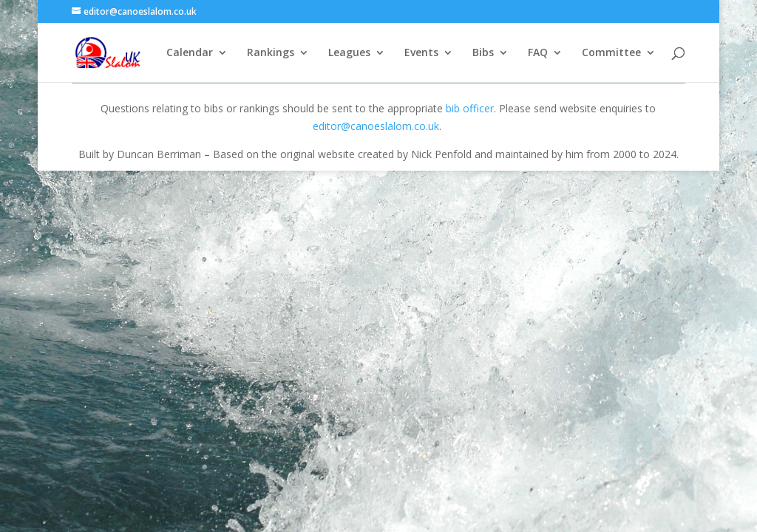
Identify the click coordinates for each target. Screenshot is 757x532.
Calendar (190, 53)
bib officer (470, 108)
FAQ (538, 53)
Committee (611, 53)
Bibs (483, 53)
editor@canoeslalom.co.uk (376, 126)
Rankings (271, 53)
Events (421, 53)
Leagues (349, 53)
